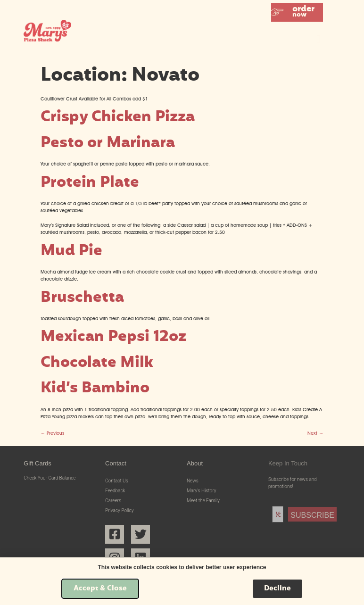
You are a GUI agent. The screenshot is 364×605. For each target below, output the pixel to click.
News (193, 481)
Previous (52, 433)
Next (315, 433)
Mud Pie (71, 252)
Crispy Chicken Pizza (118, 118)
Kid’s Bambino (95, 389)
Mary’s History (201, 491)
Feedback (115, 491)
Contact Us (117, 481)
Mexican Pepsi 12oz (113, 337)
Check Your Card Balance (50, 478)
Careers (113, 501)
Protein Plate (90, 183)
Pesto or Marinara (108, 144)
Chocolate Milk (97, 363)
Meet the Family (203, 501)
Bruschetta (82, 298)
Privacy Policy (119, 510)
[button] (297, 12)
